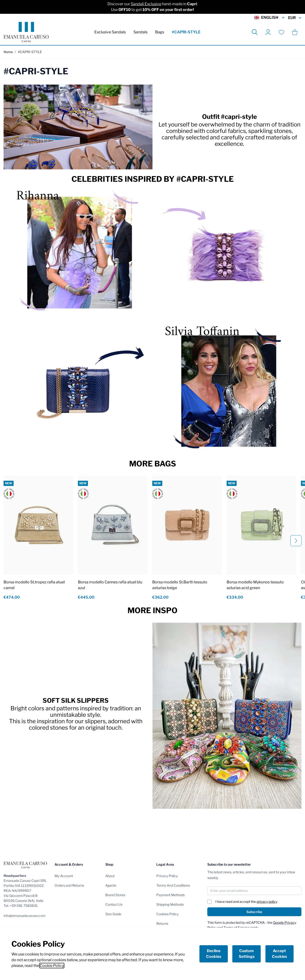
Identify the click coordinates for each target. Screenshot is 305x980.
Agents (111, 885)
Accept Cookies (279, 954)
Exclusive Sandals (110, 32)
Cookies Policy (167, 914)
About (110, 876)
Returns (162, 923)
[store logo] (26, 32)
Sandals (140, 32)
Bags (160, 32)
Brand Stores (115, 895)
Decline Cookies (214, 954)
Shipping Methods (170, 904)
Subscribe (254, 912)
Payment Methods (170, 895)
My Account (64, 876)
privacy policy (267, 902)
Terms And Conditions (173, 885)
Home (8, 52)
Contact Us (114, 904)
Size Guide (113, 914)
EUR (295, 18)
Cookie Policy (52, 966)
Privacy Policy (167, 876)
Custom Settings (247, 954)
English (270, 18)
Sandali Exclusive (146, 4)
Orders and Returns (69, 885)
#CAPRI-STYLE (186, 32)
